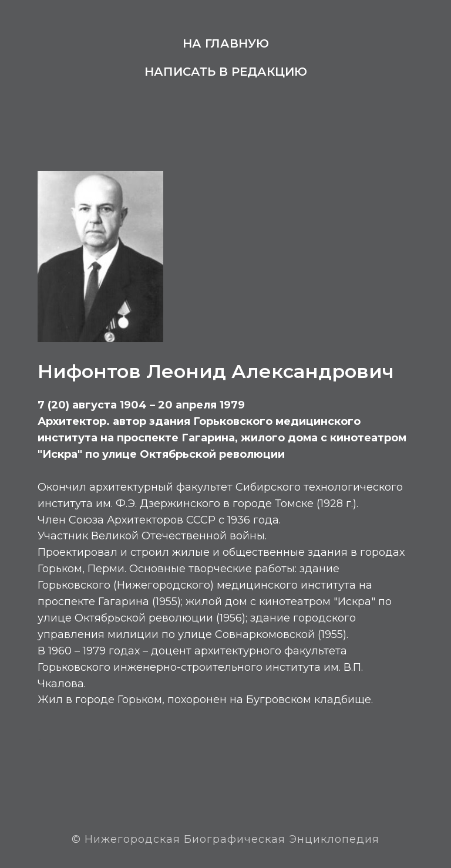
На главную (226, 43)
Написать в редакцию (226, 72)
